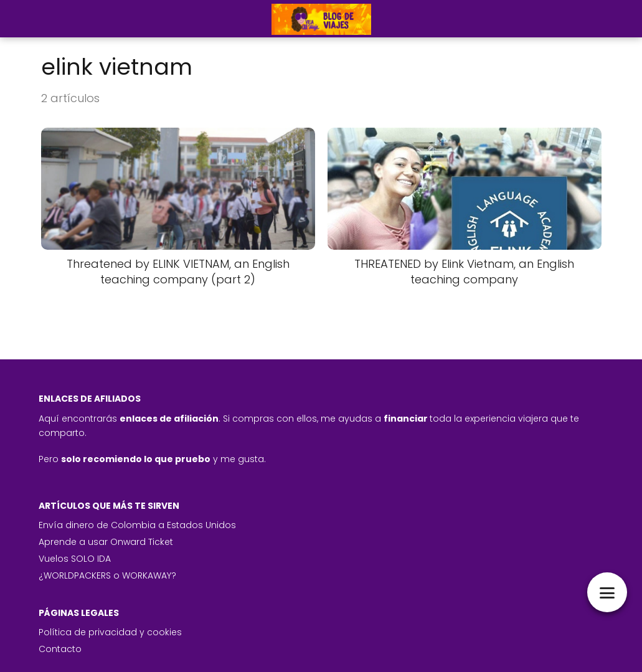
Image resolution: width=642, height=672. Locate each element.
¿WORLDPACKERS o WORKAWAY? (107, 575)
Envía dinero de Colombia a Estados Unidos (137, 525)
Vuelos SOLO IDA (75, 559)
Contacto (60, 649)
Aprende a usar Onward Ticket (106, 542)
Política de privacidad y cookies (110, 632)
